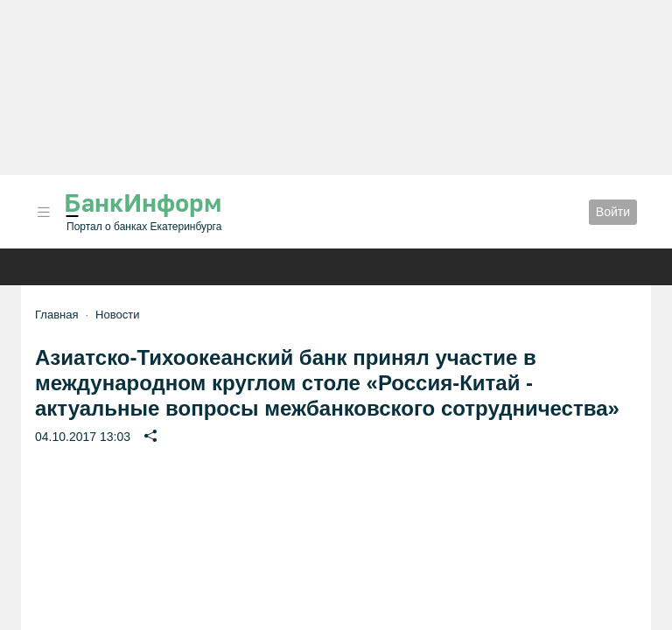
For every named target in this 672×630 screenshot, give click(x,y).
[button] (44, 212)
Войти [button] (613, 212)
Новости (117, 315)
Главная (56, 315)
